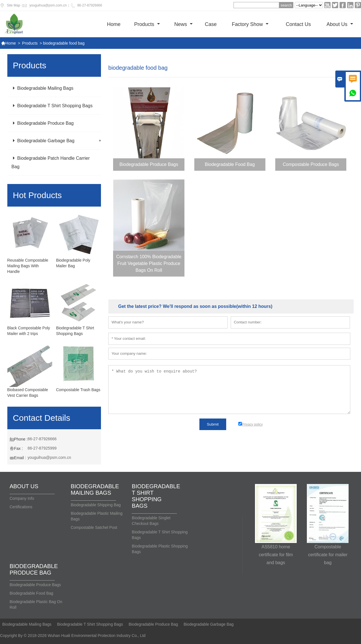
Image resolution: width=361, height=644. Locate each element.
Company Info (22, 498)
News (183, 24)
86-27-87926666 (90, 5)
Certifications (21, 507)
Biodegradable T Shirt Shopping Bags (52, 106)
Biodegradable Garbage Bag (43, 141)
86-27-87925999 (42, 448)
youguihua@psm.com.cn (48, 5)
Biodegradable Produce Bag (43, 123)
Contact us (298, 24)
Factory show (250, 24)
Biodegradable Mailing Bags (43, 88)
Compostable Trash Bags (78, 390)
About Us (340, 24)
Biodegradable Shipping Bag (96, 505)
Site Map (13, 5)
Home (114, 24)
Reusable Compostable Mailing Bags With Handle (28, 266)
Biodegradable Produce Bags (35, 585)
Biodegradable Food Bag (31, 593)
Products (147, 24)
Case (211, 24)
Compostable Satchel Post (94, 527)
